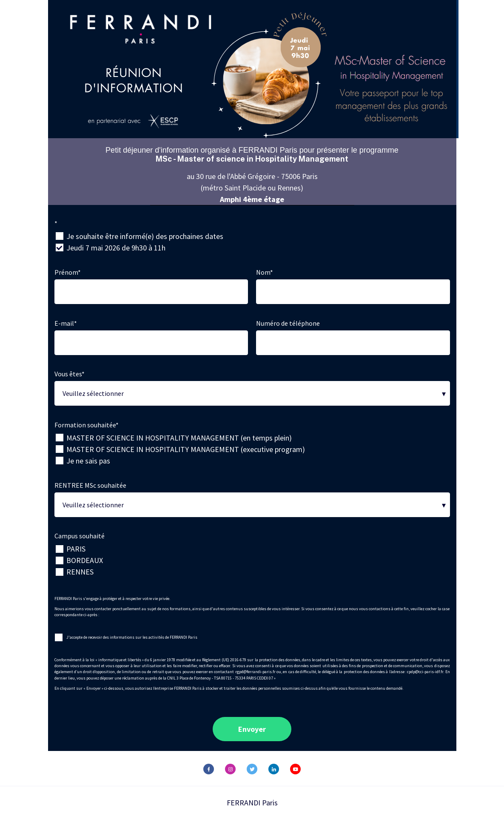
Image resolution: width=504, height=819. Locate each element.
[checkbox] (252, 242)
